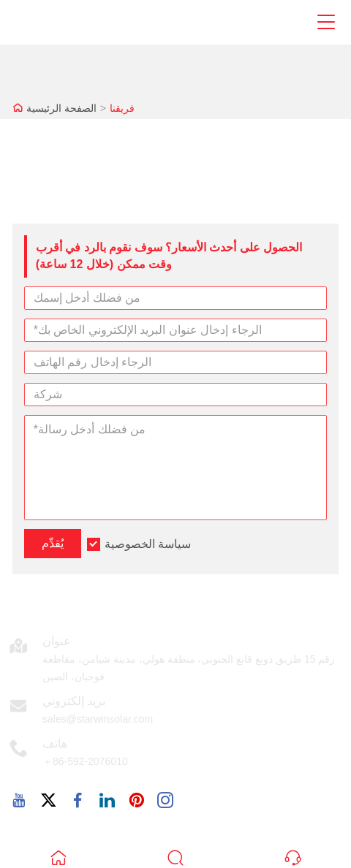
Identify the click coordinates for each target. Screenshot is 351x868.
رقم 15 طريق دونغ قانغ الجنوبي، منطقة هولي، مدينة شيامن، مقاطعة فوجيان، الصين (189, 668)
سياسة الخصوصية (148, 544)
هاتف (55, 743)
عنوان (57, 641)
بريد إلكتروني (74, 701)
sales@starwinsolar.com (98, 719)
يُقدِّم (53, 543)
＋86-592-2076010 (85, 761)
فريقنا (122, 108)
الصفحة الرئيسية (61, 108)
